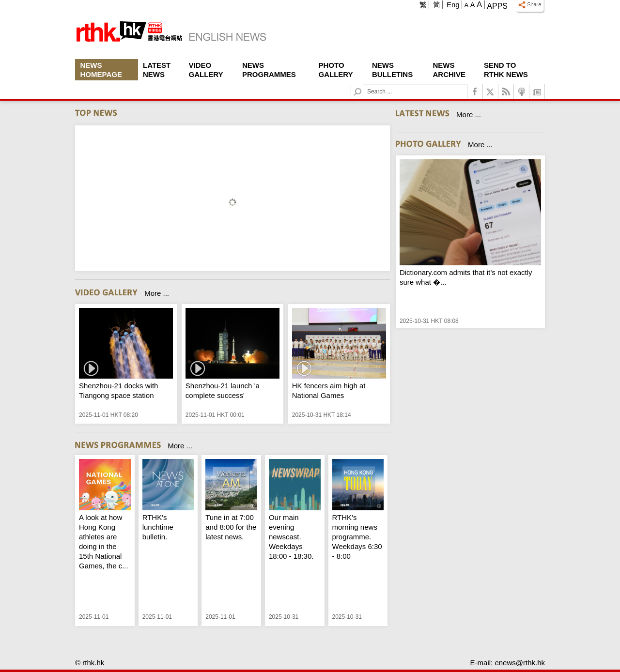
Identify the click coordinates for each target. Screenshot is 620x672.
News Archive (449, 70)
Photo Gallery (336, 70)
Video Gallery (206, 70)
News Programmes (269, 70)
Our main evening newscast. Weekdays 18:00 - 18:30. (291, 537)
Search (364, 84)
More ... (157, 293)
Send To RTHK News (506, 70)
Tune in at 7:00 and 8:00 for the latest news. (231, 527)
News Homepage (101, 70)
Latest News (157, 70)
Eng (453, 5)
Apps (497, 6)
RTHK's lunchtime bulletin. (158, 527)
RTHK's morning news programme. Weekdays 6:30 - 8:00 (357, 537)
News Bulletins (392, 70)
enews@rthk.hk (520, 663)
